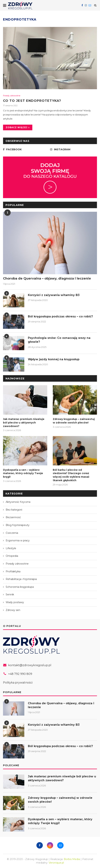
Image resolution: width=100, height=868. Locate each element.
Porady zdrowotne (12, 96)
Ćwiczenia (12, 533)
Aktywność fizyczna (18, 502)
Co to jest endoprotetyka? (32, 101)
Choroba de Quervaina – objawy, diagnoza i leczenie (47, 279)
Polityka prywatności (18, 683)
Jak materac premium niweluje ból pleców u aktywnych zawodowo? (24, 423)
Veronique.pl (56, 863)
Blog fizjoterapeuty (18, 525)
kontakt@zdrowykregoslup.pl (30, 665)
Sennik (10, 594)
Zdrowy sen (13, 610)
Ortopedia (12, 556)
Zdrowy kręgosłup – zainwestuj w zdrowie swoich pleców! (74, 421)
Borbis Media (72, 859)
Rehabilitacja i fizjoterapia (21, 579)
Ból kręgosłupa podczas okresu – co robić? (60, 317)
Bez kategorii (14, 510)
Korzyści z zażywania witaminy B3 (54, 295)
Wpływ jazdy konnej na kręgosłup (54, 359)
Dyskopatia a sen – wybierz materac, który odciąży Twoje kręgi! (23, 473)
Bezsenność (13, 517)
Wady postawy (15, 602)
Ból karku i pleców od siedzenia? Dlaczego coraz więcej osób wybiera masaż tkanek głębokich (71, 475)
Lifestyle (11, 548)
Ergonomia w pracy (18, 540)
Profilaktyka (13, 571)
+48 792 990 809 (20, 674)
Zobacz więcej (18, 128)
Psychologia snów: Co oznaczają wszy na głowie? (59, 340)
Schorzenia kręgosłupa (20, 587)
